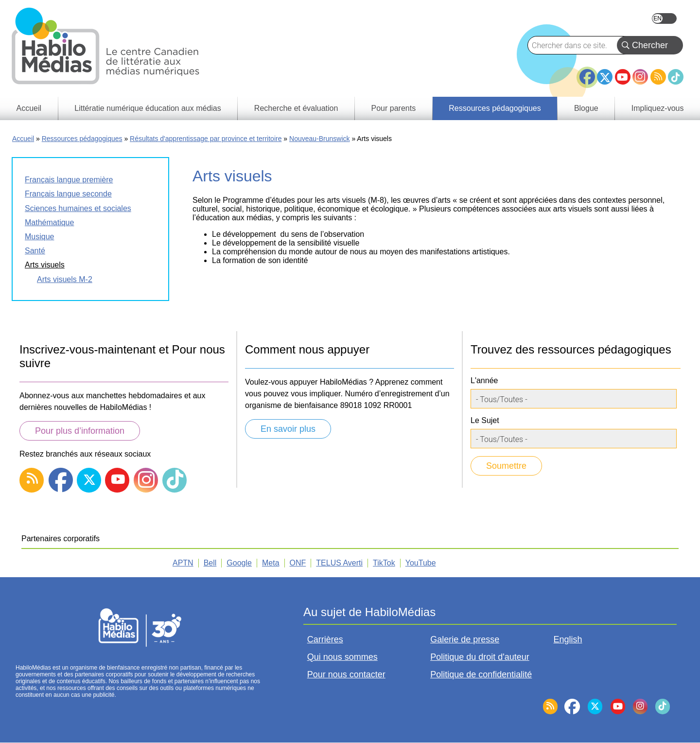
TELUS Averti (339, 563)
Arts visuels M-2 (65, 279)
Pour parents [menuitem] (394, 108)
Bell (210, 563)
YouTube (623, 77)
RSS (658, 77)
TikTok (676, 77)
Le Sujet (485, 420)
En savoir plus (288, 429)
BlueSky (569, 89)
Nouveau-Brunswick (320, 139)
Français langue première (69, 180)
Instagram (640, 77)
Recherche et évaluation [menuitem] (296, 108)
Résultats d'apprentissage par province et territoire (206, 139)
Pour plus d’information (80, 431)
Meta (271, 563)
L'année (484, 380)
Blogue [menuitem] (586, 108)
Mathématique (49, 222)
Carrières (325, 639)
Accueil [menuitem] (29, 108)
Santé (35, 251)
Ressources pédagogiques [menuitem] (495, 108)
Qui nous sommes (342, 657)
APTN (183, 563)
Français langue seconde (68, 194)
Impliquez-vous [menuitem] (658, 108)
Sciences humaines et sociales (78, 208)
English (664, 18)
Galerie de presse (465, 639)
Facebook (587, 73)
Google (239, 563)
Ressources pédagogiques (82, 139)
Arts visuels (45, 265)
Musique (39, 237)
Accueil (23, 139)
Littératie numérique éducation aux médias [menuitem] (148, 108)
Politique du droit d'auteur (480, 657)
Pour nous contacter (346, 674)
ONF (298, 563)
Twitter (605, 77)
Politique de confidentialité (481, 674)
